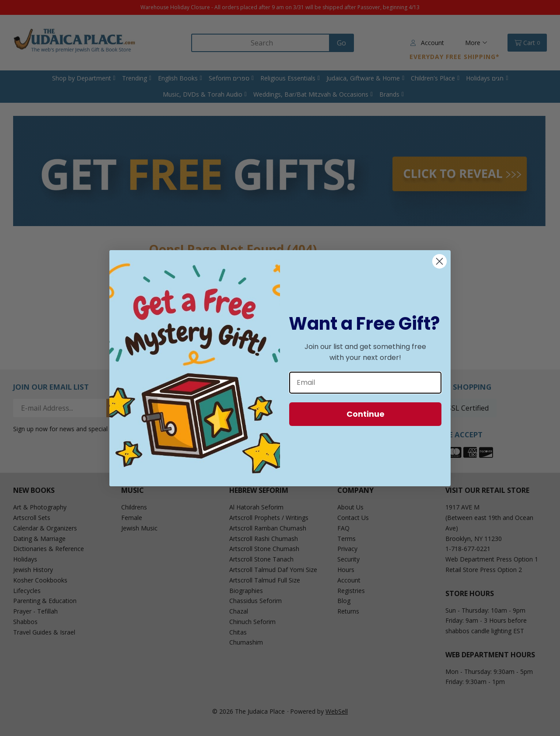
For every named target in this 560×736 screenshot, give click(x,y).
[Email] (365, 383)
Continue (366, 414)
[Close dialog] (439, 261)
